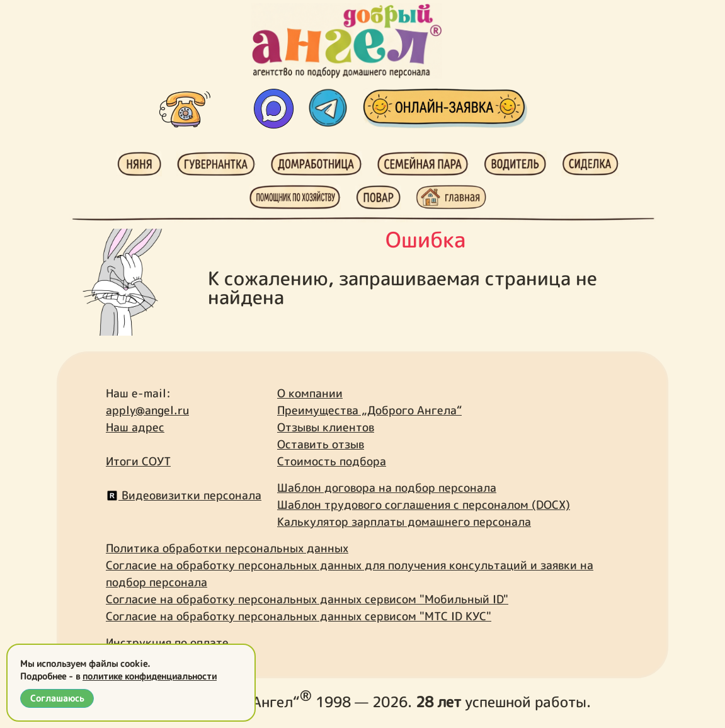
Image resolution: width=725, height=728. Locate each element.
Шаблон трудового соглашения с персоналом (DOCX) (424, 505)
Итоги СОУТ (138, 461)
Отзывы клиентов (326, 427)
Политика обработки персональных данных (227, 548)
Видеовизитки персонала (184, 495)
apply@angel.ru (147, 410)
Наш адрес (135, 427)
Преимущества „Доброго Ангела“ (369, 410)
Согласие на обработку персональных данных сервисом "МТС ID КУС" (299, 616)
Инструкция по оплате (167, 643)
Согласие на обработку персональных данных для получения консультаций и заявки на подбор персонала (350, 574)
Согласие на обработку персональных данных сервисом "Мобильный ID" (307, 599)
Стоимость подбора (332, 461)
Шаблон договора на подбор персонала (387, 488)
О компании (310, 393)
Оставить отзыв (321, 444)
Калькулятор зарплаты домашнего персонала (404, 522)
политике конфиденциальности (150, 676)
